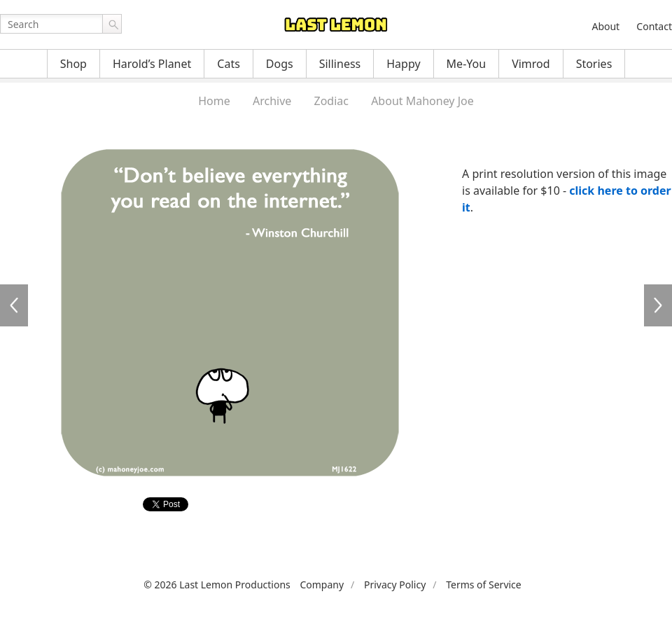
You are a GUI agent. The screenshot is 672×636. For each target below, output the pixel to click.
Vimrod (531, 64)
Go (112, 24)
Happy (403, 64)
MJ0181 (14, 305)
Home (214, 101)
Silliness (340, 64)
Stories (594, 64)
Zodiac (331, 101)
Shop (73, 64)
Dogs (280, 64)
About (605, 26)
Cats (229, 64)
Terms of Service (484, 585)
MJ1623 (658, 305)
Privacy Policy (395, 585)
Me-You (467, 64)
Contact (654, 26)
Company (322, 585)
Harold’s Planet (152, 64)
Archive (272, 101)
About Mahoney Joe (422, 101)
